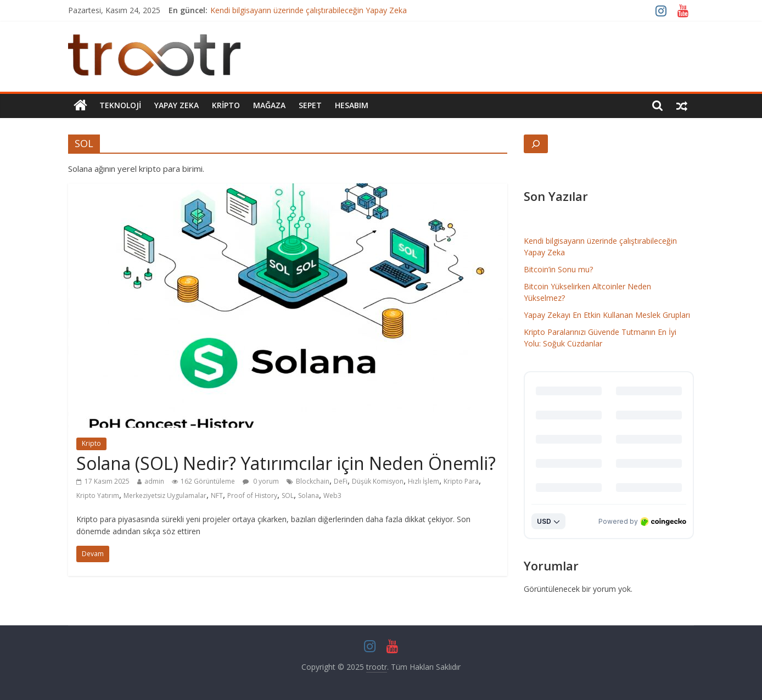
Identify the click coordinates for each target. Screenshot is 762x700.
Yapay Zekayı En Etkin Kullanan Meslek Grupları (607, 315)
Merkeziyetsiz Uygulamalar (165, 495)
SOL (288, 495)
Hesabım (352, 105)
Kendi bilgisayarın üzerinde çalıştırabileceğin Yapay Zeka (309, 10)
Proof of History (252, 495)
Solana (309, 495)
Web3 (332, 495)
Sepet (310, 105)
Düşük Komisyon (378, 481)
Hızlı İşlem (424, 481)
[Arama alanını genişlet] (536, 144)
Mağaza (269, 105)
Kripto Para (461, 481)
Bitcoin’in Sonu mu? (558, 269)
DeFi (341, 481)
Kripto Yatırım (98, 495)
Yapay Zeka (177, 105)
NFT (217, 495)
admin (154, 481)
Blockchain (313, 481)
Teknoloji (120, 105)
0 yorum (261, 481)
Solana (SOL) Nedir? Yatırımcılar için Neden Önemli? (286, 463)
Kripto (226, 105)
